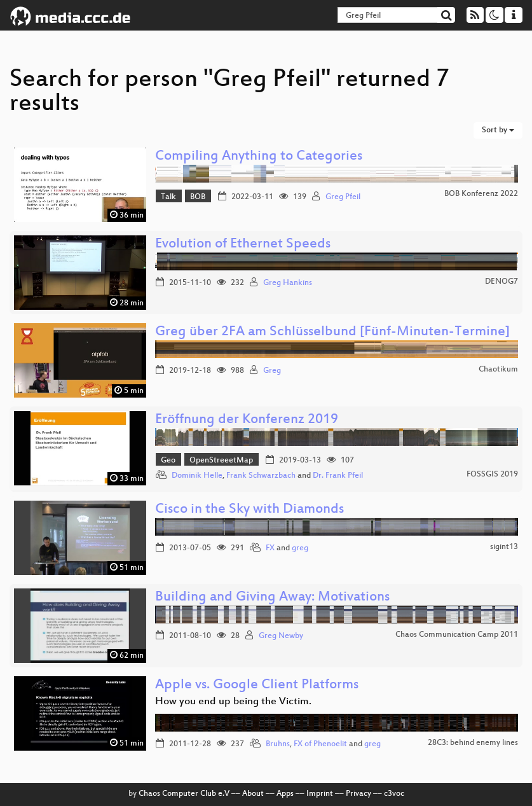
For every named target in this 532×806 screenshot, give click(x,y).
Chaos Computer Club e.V (184, 794)
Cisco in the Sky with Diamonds (249, 510)
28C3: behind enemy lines (473, 743)
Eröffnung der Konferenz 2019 (247, 420)
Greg (272, 371)
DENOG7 (501, 282)
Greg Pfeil (343, 197)
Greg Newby (281, 636)
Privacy (358, 794)
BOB (198, 197)
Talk (168, 197)
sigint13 (504, 547)
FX (270, 548)
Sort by (498, 130)
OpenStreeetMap (221, 461)
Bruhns (278, 744)
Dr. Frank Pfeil (338, 476)
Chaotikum (498, 370)
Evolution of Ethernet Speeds (243, 245)
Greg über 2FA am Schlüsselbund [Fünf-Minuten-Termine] (332, 332)
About (253, 794)
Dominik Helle (197, 476)
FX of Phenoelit (320, 744)
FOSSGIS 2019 (492, 475)
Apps (285, 794)
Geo (168, 461)
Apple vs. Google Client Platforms (257, 685)
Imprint (320, 794)
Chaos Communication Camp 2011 (457, 635)
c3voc (394, 794)
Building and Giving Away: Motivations (272, 598)
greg (300, 548)
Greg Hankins (288, 283)
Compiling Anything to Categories (259, 157)
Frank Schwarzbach (261, 476)
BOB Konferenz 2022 (481, 194)
